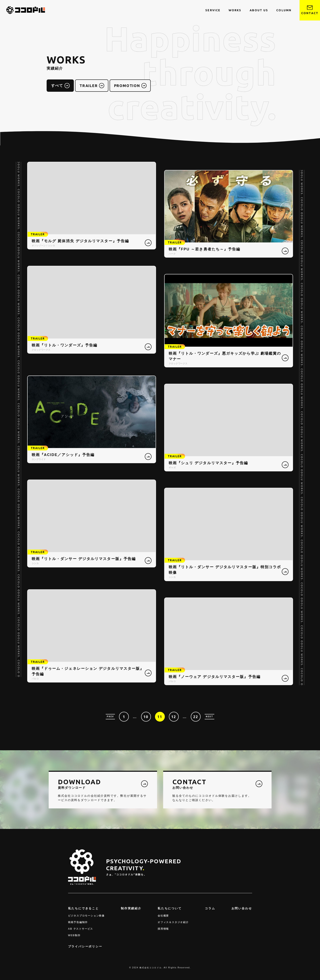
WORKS (235, 10)
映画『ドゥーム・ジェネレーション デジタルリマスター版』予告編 (88, 671)
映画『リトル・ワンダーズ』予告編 (65, 345)
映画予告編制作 (78, 922)
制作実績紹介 (131, 908)
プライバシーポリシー (85, 946)
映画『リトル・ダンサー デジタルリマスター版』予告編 (84, 559)
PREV (110, 717)
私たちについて (170, 908)
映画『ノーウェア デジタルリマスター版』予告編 (215, 677)
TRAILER (38, 234)
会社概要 (163, 916)
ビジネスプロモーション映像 (86, 916)
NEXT (209, 717)
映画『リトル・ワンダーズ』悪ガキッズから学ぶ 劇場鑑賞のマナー (225, 356)
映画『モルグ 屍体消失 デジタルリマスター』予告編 (80, 241)
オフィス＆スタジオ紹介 (173, 922)
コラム (210, 908)
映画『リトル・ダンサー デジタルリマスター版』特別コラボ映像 (225, 570)
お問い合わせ (242, 908)
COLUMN (284, 10)
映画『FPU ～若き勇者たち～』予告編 (205, 249)
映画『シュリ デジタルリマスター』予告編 (208, 463)
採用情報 (163, 929)
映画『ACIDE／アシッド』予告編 (63, 455)
